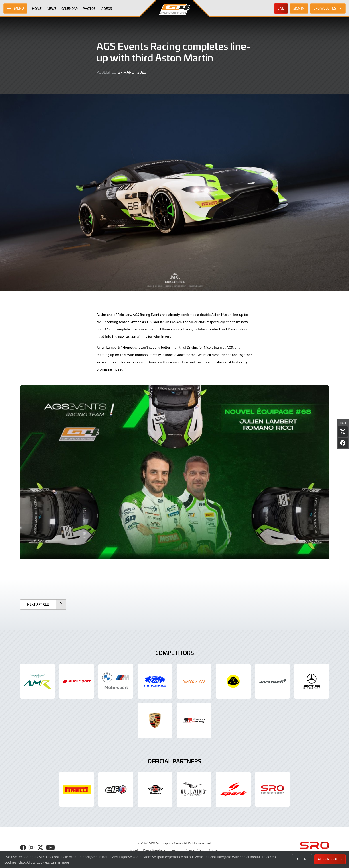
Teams (175, 850)
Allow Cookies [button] (330, 859)
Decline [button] (302, 859)
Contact (214, 850)
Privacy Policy (194, 850)
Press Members (154, 850)
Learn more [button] (60, 862)
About (134, 850)
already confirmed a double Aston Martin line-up (206, 315)
